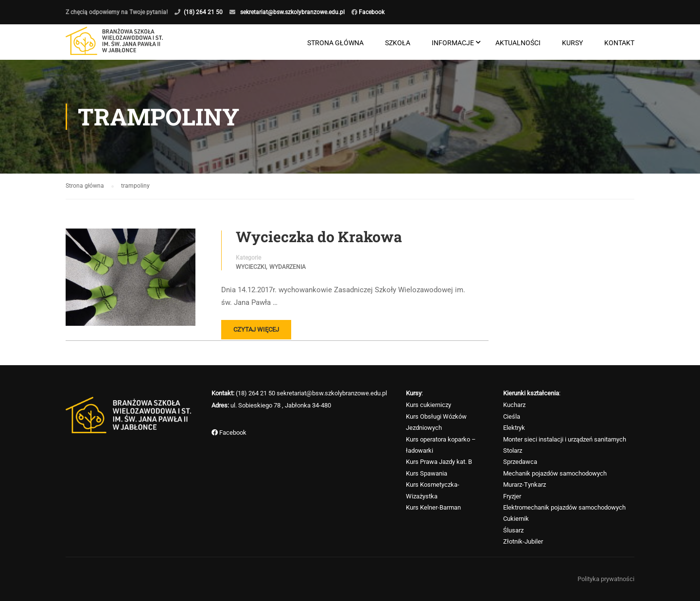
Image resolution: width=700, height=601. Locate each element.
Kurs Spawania (427, 473)
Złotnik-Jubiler (523, 541)
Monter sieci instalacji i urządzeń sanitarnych (565, 439)
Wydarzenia (288, 267)
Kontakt (619, 43)
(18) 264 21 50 (203, 12)
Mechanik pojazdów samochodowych (555, 473)
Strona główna (335, 43)
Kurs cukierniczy (429, 405)
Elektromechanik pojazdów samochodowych (564, 507)
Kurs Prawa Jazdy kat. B (439, 462)
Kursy (572, 43)
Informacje (453, 43)
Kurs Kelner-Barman (433, 507)
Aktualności (518, 43)
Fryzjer (512, 496)
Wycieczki (251, 267)
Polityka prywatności (606, 579)
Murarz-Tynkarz (525, 485)
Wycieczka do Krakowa (319, 237)
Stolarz (513, 451)
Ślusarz (513, 530)
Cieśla (512, 416)
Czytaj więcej (256, 329)
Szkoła (398, 43)
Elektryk (514, 428)
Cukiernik (516, 519)
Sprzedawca (520, 462)
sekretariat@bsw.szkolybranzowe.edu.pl (292, 12)
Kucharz (514, 405)
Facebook (371, 12)
